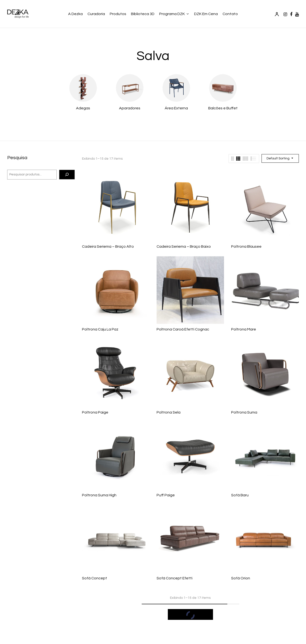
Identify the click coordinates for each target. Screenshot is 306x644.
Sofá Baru (240, 495)
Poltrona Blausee (246, 246)
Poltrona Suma (244, 412)
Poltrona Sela (169, 412)
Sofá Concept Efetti (175, 578)
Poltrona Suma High (99, 495)
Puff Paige (166, 495)
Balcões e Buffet (223, 108)
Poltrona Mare (244, 329)
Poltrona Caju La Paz (100, 329)
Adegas (83, 108)
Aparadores (130, 108)
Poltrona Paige (95, 412)
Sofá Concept (95, 578)
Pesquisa (17, 158)
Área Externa (176, 108)
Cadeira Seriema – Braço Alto (108, 246)
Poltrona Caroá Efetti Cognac (183, 329)
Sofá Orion (241, 578)
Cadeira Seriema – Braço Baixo (184, 246)
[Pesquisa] (67, 175)
